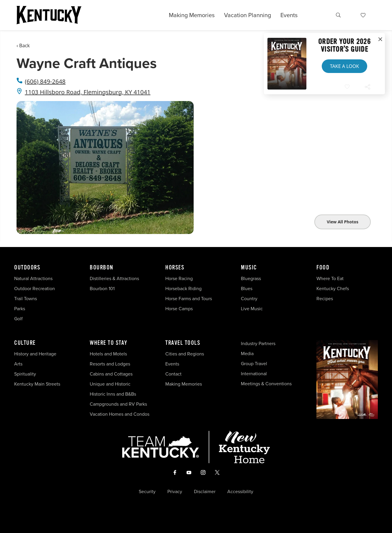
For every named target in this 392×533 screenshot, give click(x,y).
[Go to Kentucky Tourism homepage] (49, 15)
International (254, 374)
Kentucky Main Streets (37, 384)
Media (247, 354)
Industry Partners (258, 343)
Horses (175, 268)
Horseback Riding (183, 289)
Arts (18, 364)
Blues (247, 289)
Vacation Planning (248, 15)
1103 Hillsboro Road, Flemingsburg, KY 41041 (88, 92)
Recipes (325, 299)
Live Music (252, 309)
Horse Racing (179, 278)
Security (147, 492)
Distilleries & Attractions (114, 278)
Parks (20, 309)
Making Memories (192, 15)
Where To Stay (109, 343)
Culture (25, 343)
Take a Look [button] (344, 66)
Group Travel (254, 364)
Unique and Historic (110, 384)
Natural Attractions (33, 278)
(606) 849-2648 (45, 81)
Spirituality (26, 374)
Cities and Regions (185, 354)
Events (289, 15)
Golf (18, 319)
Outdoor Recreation (35, 289)
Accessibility (240, 492)
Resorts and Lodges (110, 364)
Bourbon (102, 268)
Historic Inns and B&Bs (113, 394)
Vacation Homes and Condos (120, 414)
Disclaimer (205, 492)
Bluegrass (251, 278)
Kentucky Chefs (333, 289)
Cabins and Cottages (111, 374)
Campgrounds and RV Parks (118, 404)
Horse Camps (179, 309)
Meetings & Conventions (266, 384)
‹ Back (23, 45)
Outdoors (27, 268)
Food (323, 268)
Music (249, 268)
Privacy (175, 492)
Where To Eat (330, 278)
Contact (173, 374)
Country (249, 299)
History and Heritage (36, 354)
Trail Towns (26, 299)
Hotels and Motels (108, 354)
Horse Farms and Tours (189, 299)
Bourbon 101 (102, 289)
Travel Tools (183, 343)
